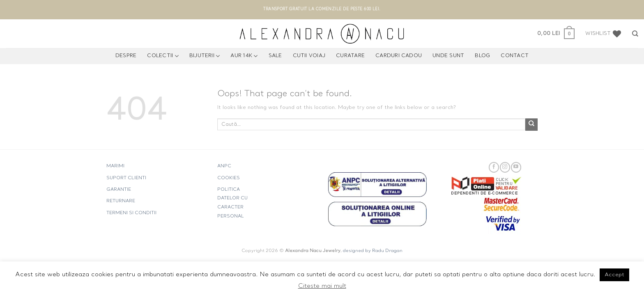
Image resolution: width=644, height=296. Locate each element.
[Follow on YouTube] (516, 167)
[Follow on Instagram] (505, 167)
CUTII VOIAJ (309, 56)
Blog (482, 56)
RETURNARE (121, 201)
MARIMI (115, 166)
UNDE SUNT (448, 56)
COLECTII (163, 56)
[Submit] (531, 125)
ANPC (224, 166)
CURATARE (350, 56)
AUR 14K (244, 56)
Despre (126, 56)
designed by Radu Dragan (373, 251)
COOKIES (229, 178)
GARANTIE (119, 190)
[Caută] (635, 34)
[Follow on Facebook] (494, 167)
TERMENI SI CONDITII (131, 213)
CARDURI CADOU (399, 56)
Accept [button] (614, 275)
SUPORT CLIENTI (126, 178)
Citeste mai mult (322, 286)
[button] (556, 34)
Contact (515, 56)
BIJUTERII (205, 56)
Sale (275, 56)
